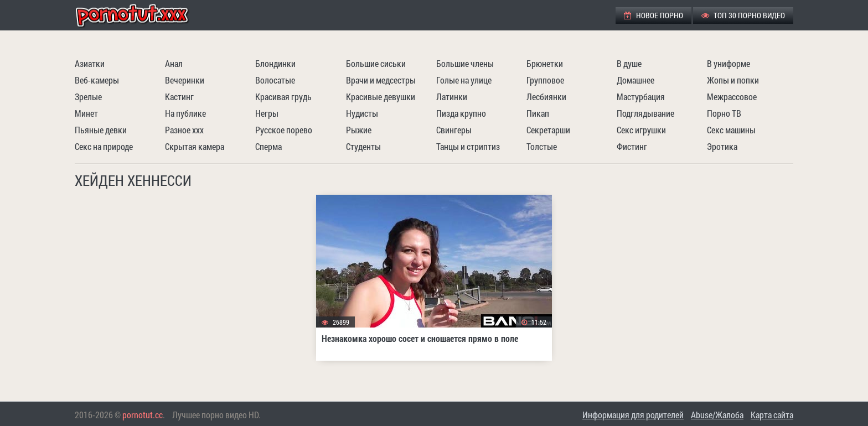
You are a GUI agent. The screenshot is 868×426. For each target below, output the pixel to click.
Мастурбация (641, 97)
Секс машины (731, 130)
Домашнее (635, 80)
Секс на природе (104, 146)
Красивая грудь (283, 97)
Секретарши (548, 130)
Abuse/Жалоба (717, 415)
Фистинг (632, 146)
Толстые (542, 146)
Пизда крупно (461, 113)
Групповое (545, 80)
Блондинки (275, 63)
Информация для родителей (633, 415)
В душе (629, 63)
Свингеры (454, 130)
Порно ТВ (724, 113)
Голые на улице (464, 80)
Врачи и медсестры (381, 80)
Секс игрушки (641, 130)
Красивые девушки (381, 97)
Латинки (452, 97)
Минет (86, 113)
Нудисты (362, 113)
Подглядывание (645, 113)
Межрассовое (732, 97)
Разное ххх (184, 130)
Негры (267, 113)
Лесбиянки (546, 97)
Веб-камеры (97, 80)
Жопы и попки (733, 80)
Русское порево (284, 130)
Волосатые (275, 80)
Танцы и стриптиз (468, 146)
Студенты (363, 146)
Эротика (722, 146)
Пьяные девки (101, 130)
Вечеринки (185, 80)
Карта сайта (772, 415)
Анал (174, 63)
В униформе (728, 63)
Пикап (538, 113)
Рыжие (359, 130)
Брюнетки (545, 63)
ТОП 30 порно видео (743, 15)
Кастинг (179, 97)
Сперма (268, 146)
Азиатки (90, 63)
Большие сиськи (376, 63)
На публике (185, 113)
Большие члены (465, 63)
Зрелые (88, 97)
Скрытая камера (195, 146)
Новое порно (653, 15)
